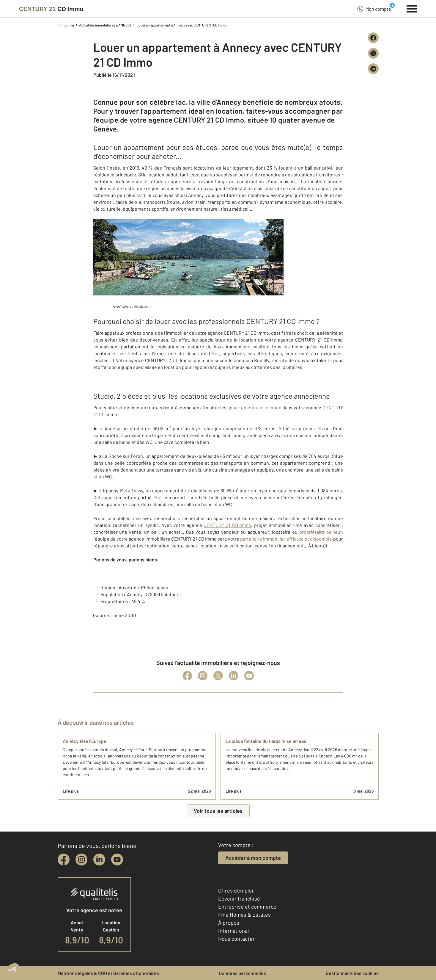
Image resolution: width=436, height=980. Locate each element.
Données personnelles (242, 973)
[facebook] (64, 860)
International (233, 931)
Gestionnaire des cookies (352, 973)
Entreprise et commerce (247, 907)
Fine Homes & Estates (244, 915)
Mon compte (374, 9)
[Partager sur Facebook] (373, 38)
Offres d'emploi (236, 890)
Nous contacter (236, 939)
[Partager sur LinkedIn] (373, 69)
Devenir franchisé (239, 898)
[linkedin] (99, 860)
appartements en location (255, 407)
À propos (229, 923)
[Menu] (412, 8)
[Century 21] (51, 9)
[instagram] (81, 860)
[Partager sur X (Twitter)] (373, 53)
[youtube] (117, 860)
